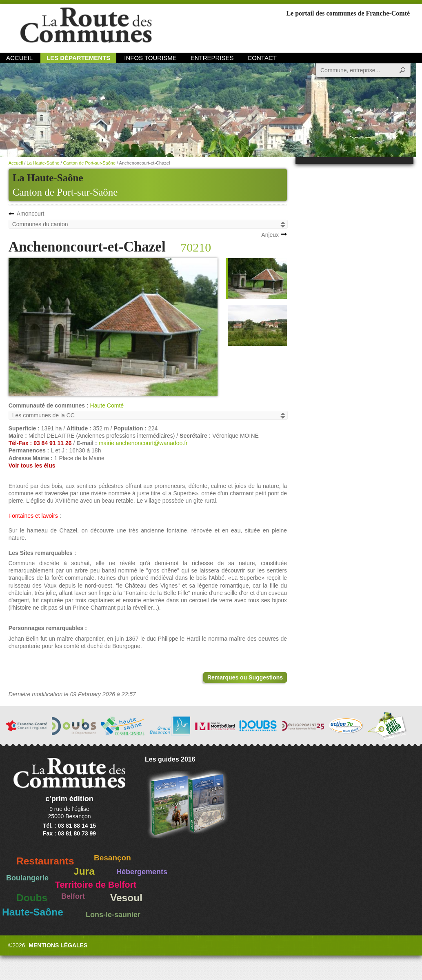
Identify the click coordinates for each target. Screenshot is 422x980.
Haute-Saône (33, 912)
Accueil (19, 58)
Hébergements (142, 872)
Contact (262, 58)
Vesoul (126, 898)
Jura (84, 871)
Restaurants (45, 861)
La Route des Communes (86, 26)
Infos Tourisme (150, 58)
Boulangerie (27, 878)
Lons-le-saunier (113, 915)
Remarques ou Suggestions (245, 677)
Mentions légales (58, 945)
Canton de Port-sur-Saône (65, 192)
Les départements (78, 58)
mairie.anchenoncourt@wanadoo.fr (143, 443)
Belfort (73, 896)
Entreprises (212, 58)
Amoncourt (31, 214)
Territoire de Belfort (96, 885)
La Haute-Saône (43, 163)
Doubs (32, 898)
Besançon (112, 858)
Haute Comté (107, 405)
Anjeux (270, 235)
